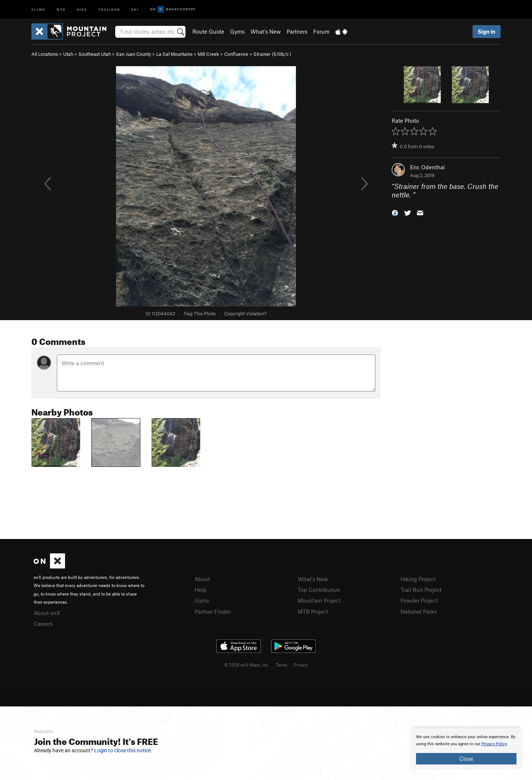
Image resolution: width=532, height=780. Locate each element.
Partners (297, 31)
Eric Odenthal (427, 167)
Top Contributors (319, 590)
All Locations (45, 54)
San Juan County (134, 54)
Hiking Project (418, 579)
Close (466, 759)
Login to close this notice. (123, 750)
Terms (282, 665)
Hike (82, 9)
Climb (38, 9)
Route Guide (208, 31)
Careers (43, 624)
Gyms (237, 31)
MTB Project (313, 611)
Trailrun (109, 9)
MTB (61, 9)
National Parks (419, 611)
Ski (135, 9)
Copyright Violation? (245, 313)
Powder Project (419, 600)
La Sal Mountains (174, 54)
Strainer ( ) (272, 54)
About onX (47, 613)
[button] (395, 212)
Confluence (236, 54)
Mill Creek (208, 54)
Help (201, 590)
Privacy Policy (494, 744)
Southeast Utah (95, 54)
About (202, 579)
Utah (68, 54)
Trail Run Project (421, 590)
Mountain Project (319, 600)
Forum (321, 31)
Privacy (301, 665)
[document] (466, 749)
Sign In (487, 31)
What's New (266, 31)
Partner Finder (213, 611)
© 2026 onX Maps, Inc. (247, 665)
